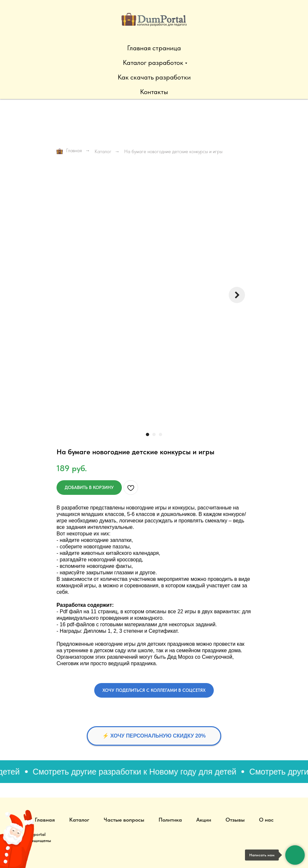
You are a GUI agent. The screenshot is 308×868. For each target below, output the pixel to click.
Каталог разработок (153, 62)
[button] (154, 690)
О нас (266, 820)
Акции (204, 820)
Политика (170, 820)
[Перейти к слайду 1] (148, 434)
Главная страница (154, 48)
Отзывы (235, 820)
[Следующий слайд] (237, 295)
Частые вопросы (124, 820)
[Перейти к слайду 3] (160, 434)
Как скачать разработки (154, 77)
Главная (69, 151)
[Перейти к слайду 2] (154, 434)
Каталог (103, 152)
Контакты (154, 92)
